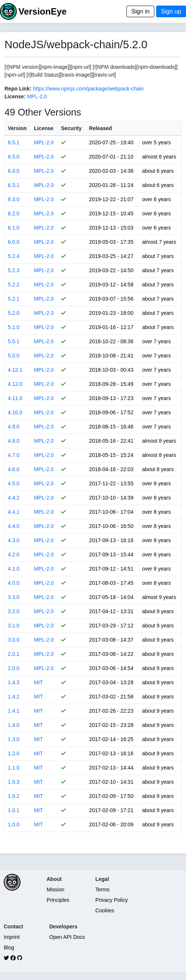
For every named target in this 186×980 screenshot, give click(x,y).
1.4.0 (14, 725)
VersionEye (42, 11)
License (44, 128)
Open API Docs (67, 937)
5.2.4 (14, 256)
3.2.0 (14, 611)
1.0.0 (14, 824)
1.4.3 (14, 682)
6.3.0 (14, 199)
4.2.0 (14, 554)
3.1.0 (14, 626)
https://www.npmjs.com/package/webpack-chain (88, 89)
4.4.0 (14, 526)
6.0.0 (14, 242)
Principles (58, 900)
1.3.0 (14, 739)
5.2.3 (14, 270)
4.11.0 (15, 398)
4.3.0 (14, 540)
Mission (55, 890)
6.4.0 (14, 171)
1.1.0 (14, 768)
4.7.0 (14, 455)
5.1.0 (14, 327)
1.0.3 (14, 782)
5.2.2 (14, 285)
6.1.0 (14, 228)
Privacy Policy (112, 900)
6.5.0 (14, 157)
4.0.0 (14, 583)
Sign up (171, 11)
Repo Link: (18, 89)
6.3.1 (14, 185)
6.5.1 (14, 142)
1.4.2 (14, 697)
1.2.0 (14, 753)
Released (100, 128)
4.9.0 (14, 427)
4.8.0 (14, 441)
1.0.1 (14, 810)
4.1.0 (14, 569)
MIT (38, 682)
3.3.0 (14, 597)
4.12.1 (15, 370)
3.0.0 (14, 640)
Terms (103, 890)
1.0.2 (14, 796)
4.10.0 (15, 412)
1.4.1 (14, 711)
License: (15, 96)
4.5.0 (14, 483)
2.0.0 (14, 668)
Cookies (105, 910)
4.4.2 (14, 498)
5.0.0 (14, 356)
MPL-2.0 (37, 96)
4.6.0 (14, 469)
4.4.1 (14, 512)
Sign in (140, 11)
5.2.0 (14, 313)
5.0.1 (14, 341)
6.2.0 (14, 213)
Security (71, 128)
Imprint (12, 937)
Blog (9, 947)
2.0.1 (14, 654)
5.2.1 (14, 299)
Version (17, 128)
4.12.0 (15, 384)
